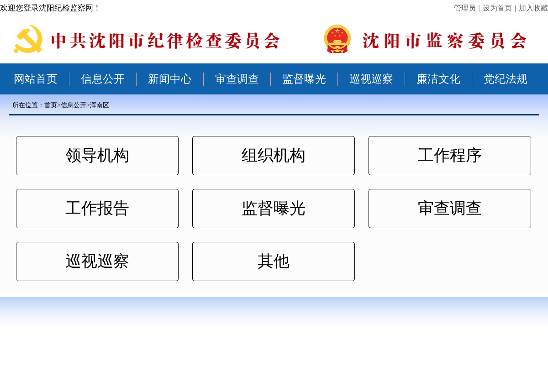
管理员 (465, 8)
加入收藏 (533, 8)
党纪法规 (506, 79)
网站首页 (36, 79)
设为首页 (497, 8)
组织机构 (274, 155)
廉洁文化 (438, 79)
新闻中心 (170, 79)
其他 (274, 261)
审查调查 (237, 79)
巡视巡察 (371, 79)
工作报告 (97, 208)
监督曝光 (304, 79)
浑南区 (100, 105)
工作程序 (450, 155)
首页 (51, 105)
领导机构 (97, 155)
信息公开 (103, 79)
